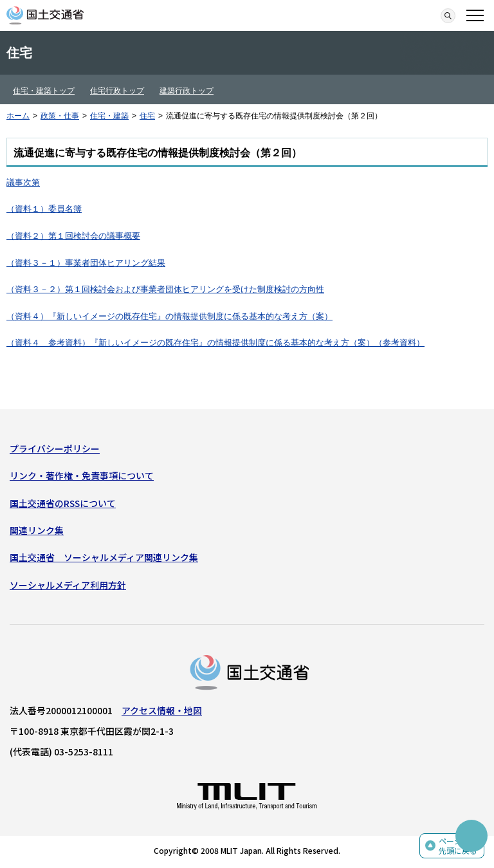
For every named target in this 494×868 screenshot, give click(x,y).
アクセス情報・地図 (162, 710)
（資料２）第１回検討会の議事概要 (73, 236)
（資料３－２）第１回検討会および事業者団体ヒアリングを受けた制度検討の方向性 (165, 289)
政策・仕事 (60, 116)
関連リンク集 (37, 530)
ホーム (18, 116)
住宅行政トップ (117, 91)
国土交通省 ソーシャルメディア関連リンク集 (104, 557)
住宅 (147, 116)
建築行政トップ (187, 91)
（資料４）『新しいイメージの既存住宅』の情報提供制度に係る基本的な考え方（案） (169, 316)
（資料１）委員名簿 (44, 209)
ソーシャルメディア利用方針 (68, 585)
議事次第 (23, 182)
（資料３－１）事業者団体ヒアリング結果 (86, 263)
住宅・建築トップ (44, 91)
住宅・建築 (109, 116)
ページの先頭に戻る (458, 846)
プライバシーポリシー (55, 448)
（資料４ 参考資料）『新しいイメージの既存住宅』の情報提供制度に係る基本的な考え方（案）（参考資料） (215, 343)
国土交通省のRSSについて (63, 503)
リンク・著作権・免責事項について (82, 476)
